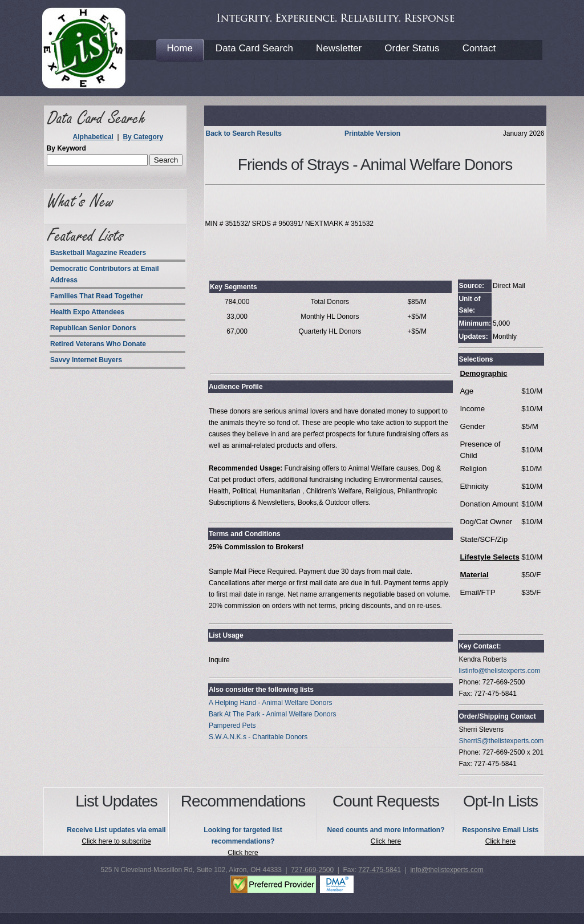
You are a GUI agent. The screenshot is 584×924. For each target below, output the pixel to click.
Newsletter (339, 48)
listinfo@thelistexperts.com (499, 671)
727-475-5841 (380, 870)
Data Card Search (254, 48)
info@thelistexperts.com (447, 870)
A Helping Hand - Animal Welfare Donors (271, 703)
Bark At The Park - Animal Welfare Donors (273, 714)
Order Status (412, 48)
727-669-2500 (312, 870)
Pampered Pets (232, 726)
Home (180, 48)
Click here (243, 853)
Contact (479, 48)
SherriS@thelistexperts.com (501, 741)
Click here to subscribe (116, 841)
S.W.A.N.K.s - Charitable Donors (258, 737)
